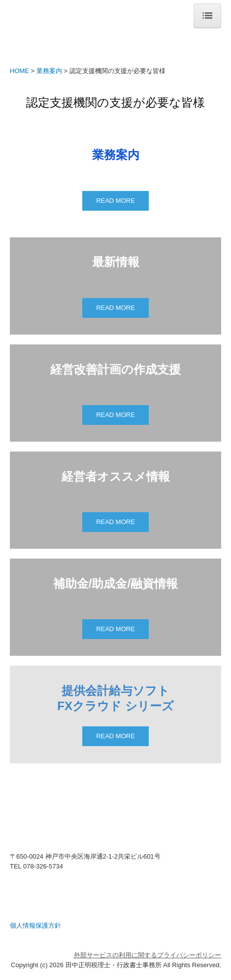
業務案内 (49, 71)
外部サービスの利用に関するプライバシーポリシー (148, 955)
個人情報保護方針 (35, 925)
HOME (19, 71)
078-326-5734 (43, 866)
